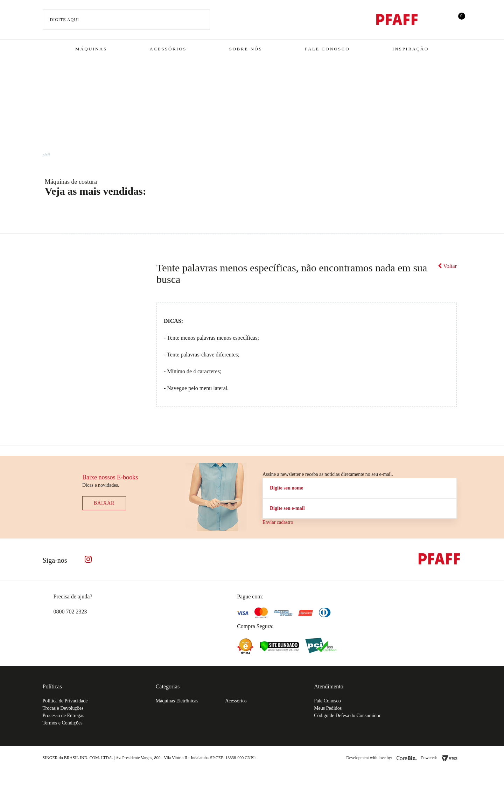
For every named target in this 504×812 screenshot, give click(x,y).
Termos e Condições (63, 723)
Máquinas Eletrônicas (177, 701)
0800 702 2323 (70, 612)
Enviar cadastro (278, 522)
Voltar (447, 266)
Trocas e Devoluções (63, 708)
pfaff (46, 155)
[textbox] (127, 20)
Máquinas (91, 49)
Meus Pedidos (328, 708)
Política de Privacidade (65, 701)
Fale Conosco (327, 49)
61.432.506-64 (273, 758)
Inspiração (411, 49)
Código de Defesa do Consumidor (347, 716)
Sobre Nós (246, 49)
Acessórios (168, 49)
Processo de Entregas (64, 716)
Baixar (104, 503)
